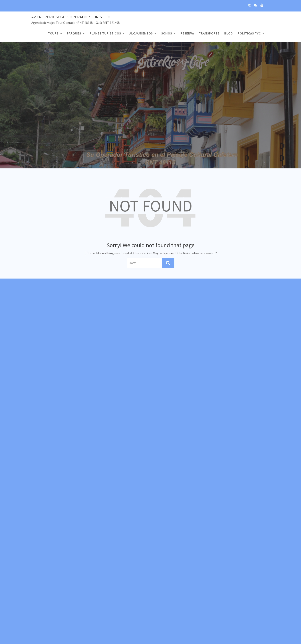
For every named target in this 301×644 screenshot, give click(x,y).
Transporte (209, 33)
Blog (229, 33)
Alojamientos (141, 33)
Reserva (187, 33)
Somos (167, 33)
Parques (74, 33)
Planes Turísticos (105, 33)
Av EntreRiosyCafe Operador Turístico (71, 17)
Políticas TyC (249, 33)
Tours (53, 33)
